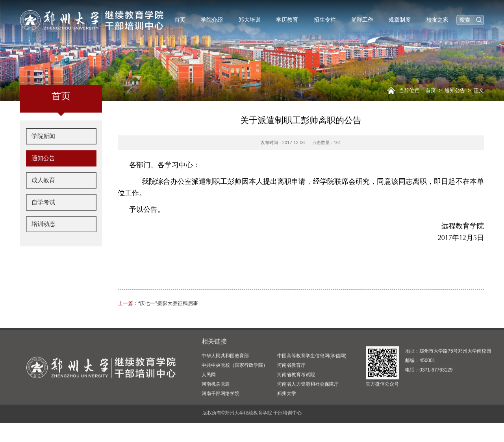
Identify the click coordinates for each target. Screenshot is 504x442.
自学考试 (43, 202)
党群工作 (362, 20)
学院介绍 (212, 20)
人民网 (209, 408)
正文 (479, 90)
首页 (180, 20)
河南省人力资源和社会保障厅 (308, 418)
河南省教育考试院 (296, 408)
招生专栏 (325, 20)
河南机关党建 (216, 418)
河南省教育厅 (291, 399)
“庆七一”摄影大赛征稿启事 (158, 303)
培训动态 (43, 223)
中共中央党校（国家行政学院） (235, 399)
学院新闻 (43, 139)
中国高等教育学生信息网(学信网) (312, 389)
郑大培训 (250, 20)
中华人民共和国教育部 (225, 389)
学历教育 (287, 20)
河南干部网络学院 (220, 427)
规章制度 (400, 20)
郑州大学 (287, 427)
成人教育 (43, 181)
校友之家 (437, 20)
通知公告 (455, 90)
